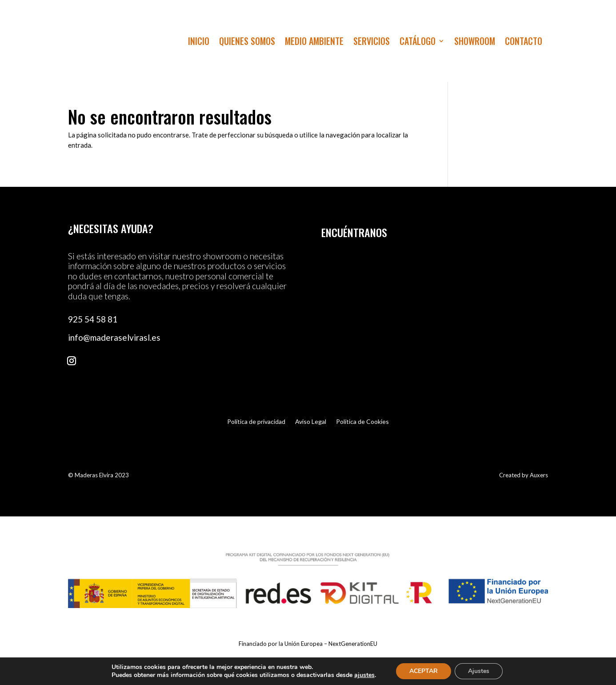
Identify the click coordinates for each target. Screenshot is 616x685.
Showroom (475, 43)
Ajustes (479, 671)
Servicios (372, 43)
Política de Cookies (362, 422)
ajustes (364, 675)
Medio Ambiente (314, 43)
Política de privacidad (256, 422)
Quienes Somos (247, 43)
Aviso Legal (311, 422)
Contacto (524, 43)
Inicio (199, 43)
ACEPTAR (424, 671)
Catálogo (418, 43)
